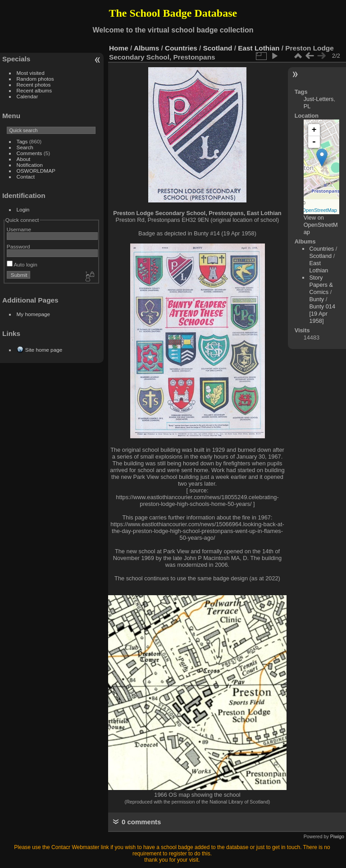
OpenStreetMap (319, 210)
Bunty (316, 299)
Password (18, 246)
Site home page (44, 350)
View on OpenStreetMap (321, 225)
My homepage (34, 314)
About (24, 159)
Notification (30, 165)
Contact (26, 177)
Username (19, 229)
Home (119, 48)
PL (307, 106)
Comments (30, 153)
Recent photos (34, 85)
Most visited (31, 73)
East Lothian (259, 48)
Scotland (218, 48)
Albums (146, 48)
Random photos (35, 79)
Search (25, 147)
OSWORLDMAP (36, 171)
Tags (22, 141)
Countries (181, 48)
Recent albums (34, 90)
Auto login (22, 264)
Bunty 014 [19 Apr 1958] (322, 314)
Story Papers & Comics (321, 285)
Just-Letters (319, 99)
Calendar (27, 96)
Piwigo (337, 836)
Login (23, 209)
